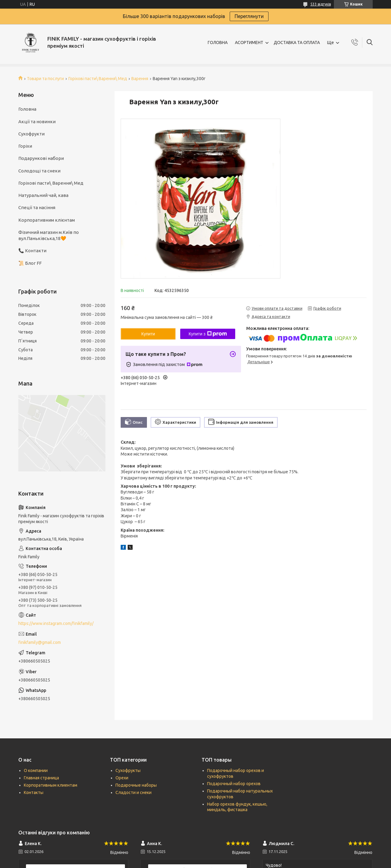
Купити (148, 334)
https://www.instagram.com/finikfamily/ (56, 623)
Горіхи (25, 146)
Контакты (34, 792)
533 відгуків (321, 4)
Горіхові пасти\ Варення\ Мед (98, 79)
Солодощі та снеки (39, 171)
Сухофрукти (31, 134)
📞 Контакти (32, 251)
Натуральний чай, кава (43, 195)
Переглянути (249, 16)
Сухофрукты (128, 770)
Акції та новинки (37, 122)
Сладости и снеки (133, 792)
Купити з (208, 334)
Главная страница (41, 778)
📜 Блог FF (30, 263)
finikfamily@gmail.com (40, 642)
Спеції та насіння (37, 207)
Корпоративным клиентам (51, 785)
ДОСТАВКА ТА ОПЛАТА (297, 42)
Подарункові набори (41, 158)
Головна (27, 109)
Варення (140, 79)
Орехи (122, 778)
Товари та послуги (45, 79)
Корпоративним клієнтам (47, 220)
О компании (36, 770)
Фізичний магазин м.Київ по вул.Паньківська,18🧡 (49, 235)
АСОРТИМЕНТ (249, 42)
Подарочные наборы (136, 785)
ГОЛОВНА (218, 42)
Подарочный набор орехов (234, 784)
